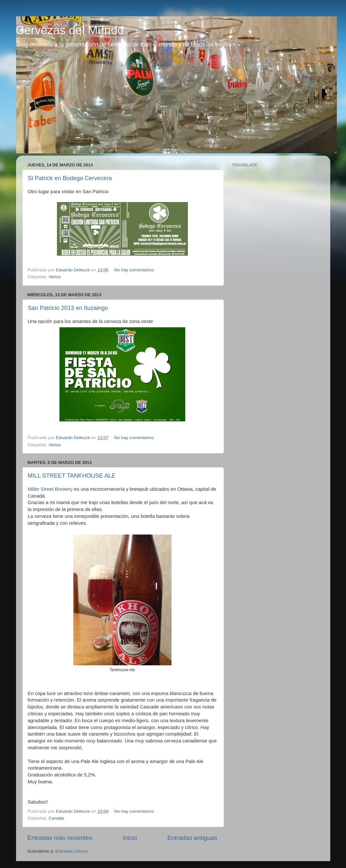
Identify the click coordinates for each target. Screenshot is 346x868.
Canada (56, 818)
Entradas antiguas (192, 838)
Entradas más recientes (60, 838)
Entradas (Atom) (71, 851)
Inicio (130, 838)
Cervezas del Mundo (70, 30)
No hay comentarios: (135, 270)
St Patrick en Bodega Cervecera (70, 178)
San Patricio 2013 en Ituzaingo (68, 308)
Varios (55, 277)
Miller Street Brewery (50, 489)
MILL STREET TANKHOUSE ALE (72, 476)
